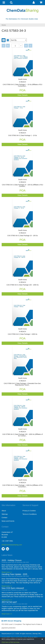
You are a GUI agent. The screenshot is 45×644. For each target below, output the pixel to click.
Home (4, 25)
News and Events (8, 521)
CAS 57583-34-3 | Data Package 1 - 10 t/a (22, 133)
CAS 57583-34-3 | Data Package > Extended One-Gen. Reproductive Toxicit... (22, 382)
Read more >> (7, 572)
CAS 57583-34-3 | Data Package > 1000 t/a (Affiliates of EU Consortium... (22, 483)
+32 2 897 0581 (7, 541)
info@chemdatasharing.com (12, 545)
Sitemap (5, 514)
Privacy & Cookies (29, 511)
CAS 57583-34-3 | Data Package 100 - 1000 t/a (22, 282)
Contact (4, 517)
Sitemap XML (37, 634)
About (4, 511)
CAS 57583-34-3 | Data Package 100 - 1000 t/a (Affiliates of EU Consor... (22, 432)
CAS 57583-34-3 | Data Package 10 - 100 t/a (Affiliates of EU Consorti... (22, 183)
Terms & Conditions (30, 514)
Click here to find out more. (11, 642)
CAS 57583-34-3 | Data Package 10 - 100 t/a (22, 233)
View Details (22, 95)
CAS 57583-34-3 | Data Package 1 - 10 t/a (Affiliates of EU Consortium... (22, 83)
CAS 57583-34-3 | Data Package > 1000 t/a (22, 332)
